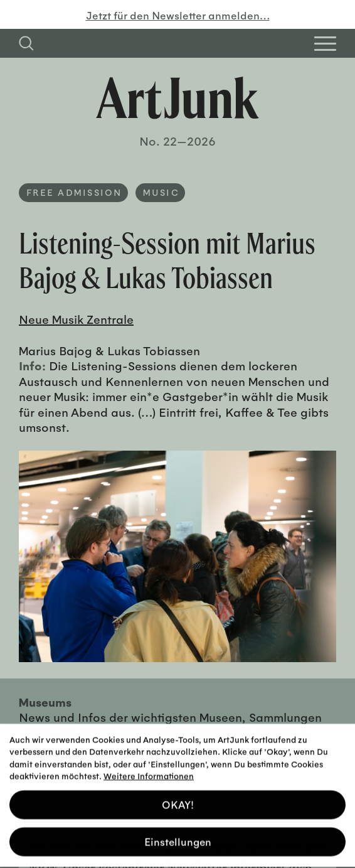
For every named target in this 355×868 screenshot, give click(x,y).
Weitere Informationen (149, 771)
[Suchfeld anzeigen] (26, 43)
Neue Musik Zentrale (76, 319)
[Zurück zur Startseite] (177, 98)
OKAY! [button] (178, 800)
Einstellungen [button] (178, 837)
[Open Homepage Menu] (325, 44)
